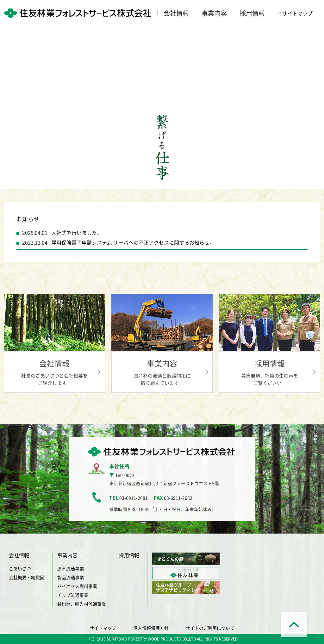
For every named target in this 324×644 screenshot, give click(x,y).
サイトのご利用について (210, 628)
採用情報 (129, 555)
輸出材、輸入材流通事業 (82, 604)
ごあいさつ (20, 568)
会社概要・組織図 (27, 577)
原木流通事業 (71, 568)
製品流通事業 (71, 577)
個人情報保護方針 (151, 628)
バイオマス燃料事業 (77, 586)
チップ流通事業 (73, 595)
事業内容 (67, 555)
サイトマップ (297, 13)
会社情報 (19, 555)
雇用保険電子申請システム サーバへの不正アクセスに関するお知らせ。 (133, 242)
